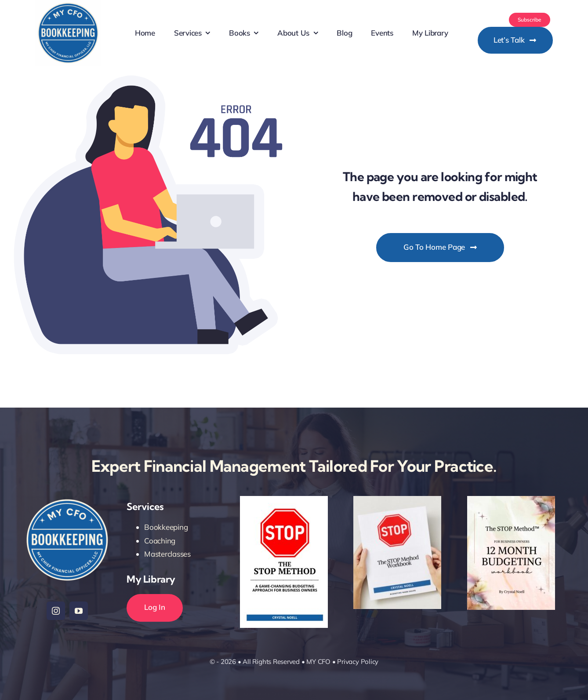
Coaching (160, 541)
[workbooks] (397, 500)
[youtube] (79, 611)
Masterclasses (167, 554)
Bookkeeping (166, 527)
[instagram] (56, 611)
